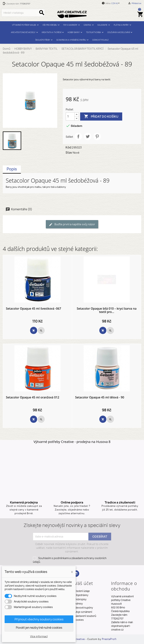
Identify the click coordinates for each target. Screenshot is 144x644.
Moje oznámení (83, 612)
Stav (69, 153)
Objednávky (82, 595)
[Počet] (70, 117)
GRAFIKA (89, 25)
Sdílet (78, 136)
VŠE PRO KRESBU (51, 25)
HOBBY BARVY (75, 32)
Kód (68, 147)
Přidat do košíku (101, 117)
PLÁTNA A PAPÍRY (123, 25)
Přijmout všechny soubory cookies (39, 619)
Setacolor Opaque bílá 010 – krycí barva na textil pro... (107, 310)
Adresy (79, 604)
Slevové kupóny (84, 608)
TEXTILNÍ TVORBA (95, 32)
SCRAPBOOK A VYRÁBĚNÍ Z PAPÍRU (73, 40)
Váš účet (84, 583)
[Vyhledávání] (23, 13)
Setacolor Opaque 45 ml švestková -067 (34, 309)
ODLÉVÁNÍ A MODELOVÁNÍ (120, 32)
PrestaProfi (109, 639)
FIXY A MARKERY (72, 25)
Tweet (88, 136)
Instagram (76, 574)
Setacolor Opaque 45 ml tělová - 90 (100, 398)
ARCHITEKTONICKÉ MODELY (25, 32)
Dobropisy (81, 599)
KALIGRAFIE (104, 25)
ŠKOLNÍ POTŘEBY (44, 40)
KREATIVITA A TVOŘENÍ (53, 32)
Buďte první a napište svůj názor (72, 224)
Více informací (39, 636)
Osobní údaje (82, 591)
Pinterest (97, 136)
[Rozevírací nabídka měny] (116, 3)
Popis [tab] (12, 169)
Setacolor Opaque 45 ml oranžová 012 (33, 398)
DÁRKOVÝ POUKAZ (100, 40)
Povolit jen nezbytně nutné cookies (39, 628)
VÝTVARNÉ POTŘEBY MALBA (26, 25)
